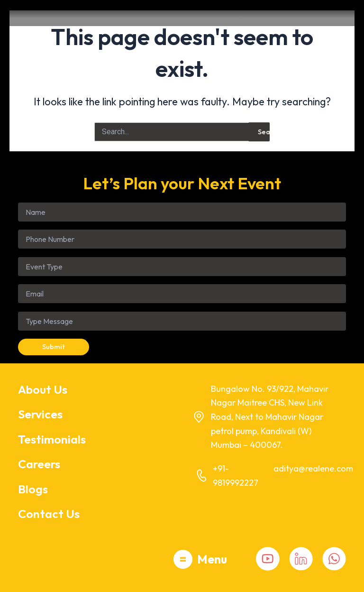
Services (40, 414)
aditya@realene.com (313, 468)
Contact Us (49, 514)
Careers (39, 464)
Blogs (33, 489)
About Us (43, 389)
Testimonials (52, 439)
